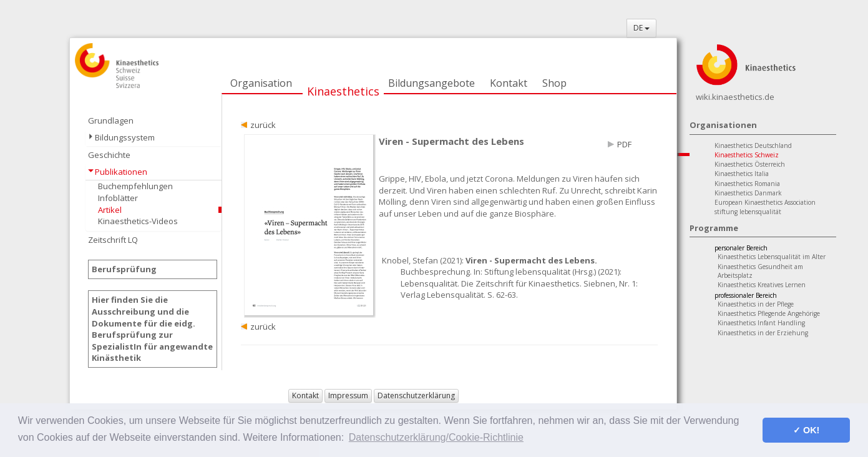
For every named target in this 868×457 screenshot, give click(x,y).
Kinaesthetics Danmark (748, 193)
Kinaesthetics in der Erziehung (763, 333)
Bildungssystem (125, 137)
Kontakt (509, 83)
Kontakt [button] (305, 396)
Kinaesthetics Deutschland (753, 145)
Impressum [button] (348, 396)
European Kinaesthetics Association (765, 202)
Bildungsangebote (432, 83)
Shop (554, 83)
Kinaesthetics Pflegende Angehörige (769, 313)
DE (641, 28)
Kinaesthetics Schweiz (747, 155)
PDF (624, 144)
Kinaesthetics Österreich (750, 164)
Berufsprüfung (124, 269)
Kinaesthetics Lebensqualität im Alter (772, 257)
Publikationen (121, 172)
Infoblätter (118, 198)
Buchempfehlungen (135, 186)
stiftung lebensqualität (748, 212)
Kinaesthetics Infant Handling (761, 323)
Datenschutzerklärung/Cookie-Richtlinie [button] (436, 437)
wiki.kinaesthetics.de (735, 97)
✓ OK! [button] (806, 430)
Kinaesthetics (343, 91)
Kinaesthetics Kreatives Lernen (762, 285)
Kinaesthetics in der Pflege (756, 304)
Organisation (261, 83)
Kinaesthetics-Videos (138, 221)
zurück (263, 125)
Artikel (110, 210)
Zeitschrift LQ (113, 240)
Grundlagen (111, 120)
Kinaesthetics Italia (742, 174)
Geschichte (109, 155)
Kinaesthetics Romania (747, 184)
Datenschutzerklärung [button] (416, 396)
